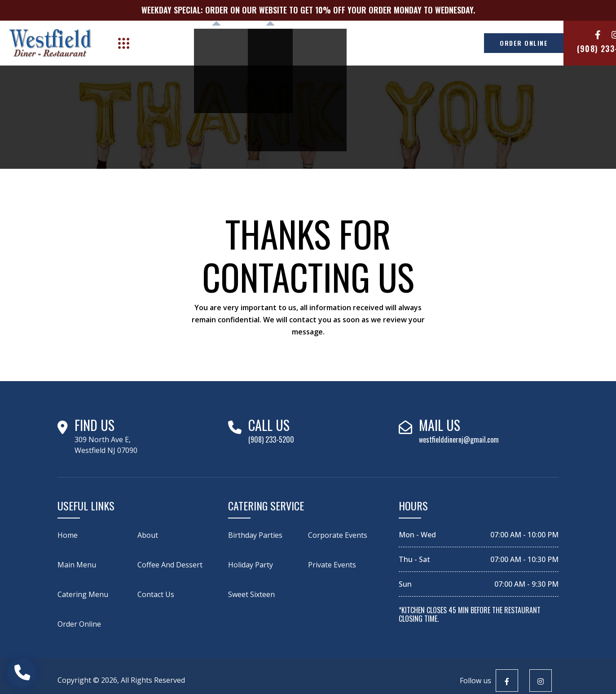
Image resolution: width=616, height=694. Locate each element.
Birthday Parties (255, 535)
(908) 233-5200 (572, 48)
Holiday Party (251, 565)
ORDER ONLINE (481, 43)
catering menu (83, 594)
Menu (208, 43)
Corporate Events (338, 535)
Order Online (79, 624)
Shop (313, 43)
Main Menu (77, 565)
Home (68, 535)
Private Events (332, 565)
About (169, 43)
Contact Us (403, 43)
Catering (260, 43)
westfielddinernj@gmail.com (459, 439)
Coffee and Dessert (170, 565)
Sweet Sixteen (251, 594)
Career (353, 43)
